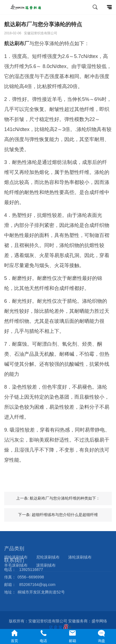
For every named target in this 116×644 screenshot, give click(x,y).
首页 (14, 636)
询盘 (102, 636)
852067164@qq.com (37, 576)
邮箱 (73, 636)
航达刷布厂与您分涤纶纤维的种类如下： (65, 498)
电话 (43, 636)
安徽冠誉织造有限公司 (41, 33)
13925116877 (31, 561)
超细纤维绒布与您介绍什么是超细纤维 (65, 515)
